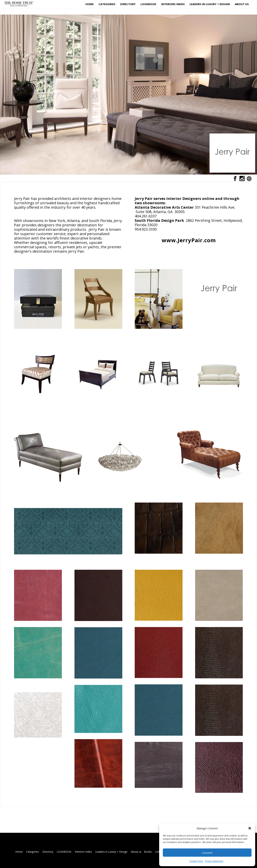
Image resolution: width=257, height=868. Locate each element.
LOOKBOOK (148, 4)
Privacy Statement (214, 861)
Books (148, 852)
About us (242, 4)
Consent (207, 853)
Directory (128, 4)
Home (90, 4)
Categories (107, 4)
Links (158, 852)
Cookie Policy (196, 861)
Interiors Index (173, 4)
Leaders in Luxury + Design (210, 4)
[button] (250, 828)
